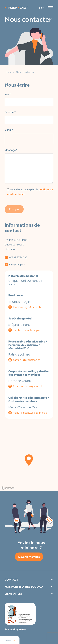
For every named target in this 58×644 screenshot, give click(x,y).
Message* (11, 150)
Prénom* (10, 112)
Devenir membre (29, 557)
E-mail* (9, 130)
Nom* (8, 94)
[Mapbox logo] (8, 488)
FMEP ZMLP (18, 8)
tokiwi (23, 629)
